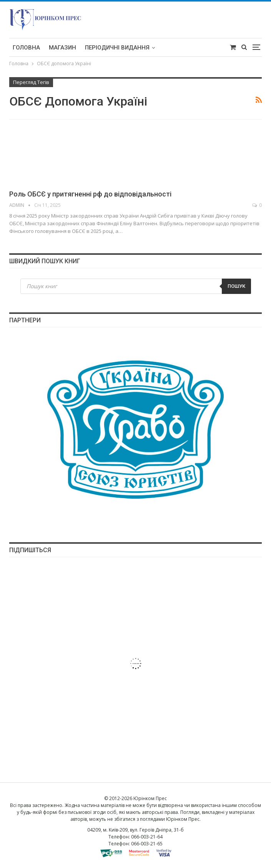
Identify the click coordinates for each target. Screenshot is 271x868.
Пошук (236, 286)
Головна (26, 48)
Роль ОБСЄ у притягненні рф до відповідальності (90, 194)
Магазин (62, 48)
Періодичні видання (117, 48)
